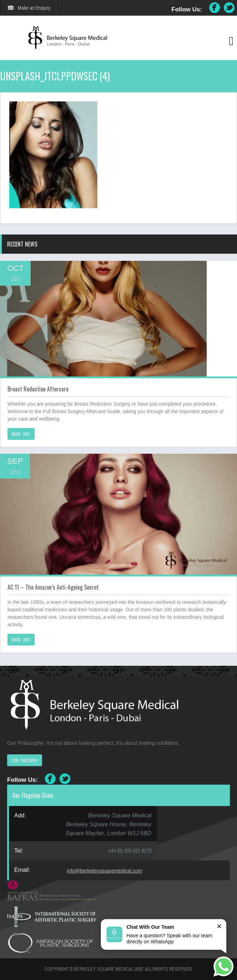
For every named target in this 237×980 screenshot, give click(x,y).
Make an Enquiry (34, 8)
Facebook (215, 8)
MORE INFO (21, 434)
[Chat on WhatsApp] (223, 966)
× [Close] (219, 926)
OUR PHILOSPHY (25, 760)
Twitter (230, 8)
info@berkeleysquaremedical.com (105, 871)
